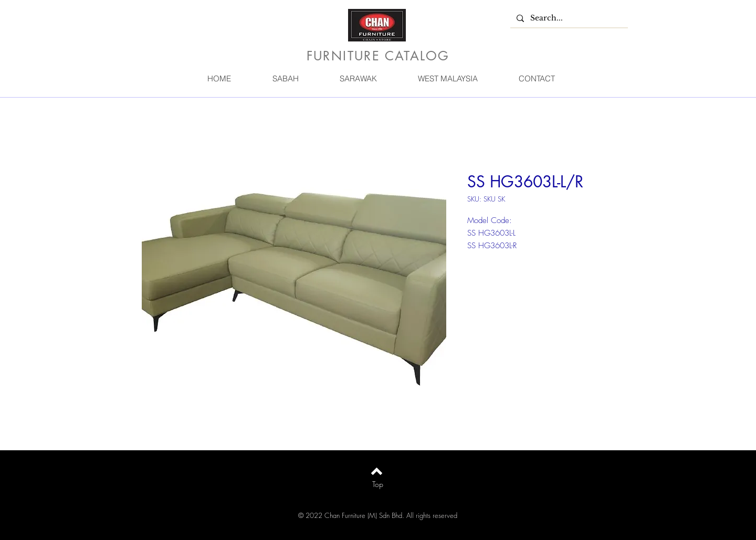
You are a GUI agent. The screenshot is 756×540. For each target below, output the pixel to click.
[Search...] (568, 18)
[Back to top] (377, 471)
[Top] (378, 484)
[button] (285, 78)
